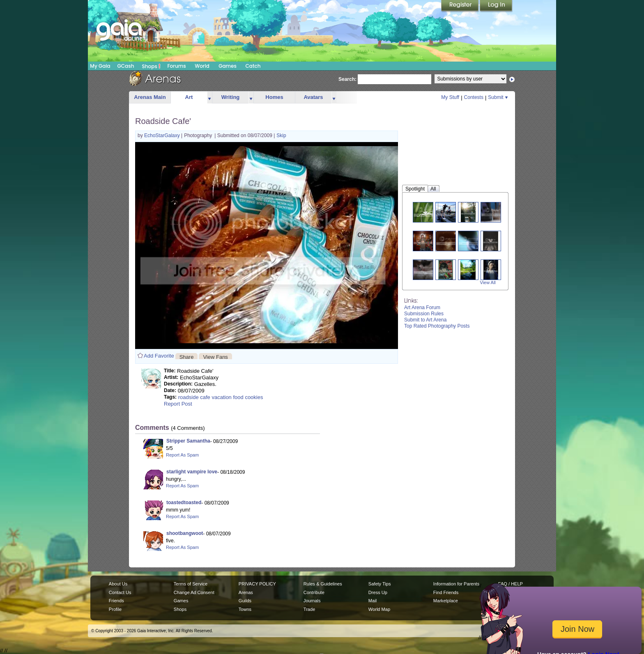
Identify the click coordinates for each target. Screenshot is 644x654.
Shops (151, 66)
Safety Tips (380, 584)
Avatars (313, 97)
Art (189, 97)
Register (460, 6)
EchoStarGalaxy (163, 135)
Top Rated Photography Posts (437, 326)
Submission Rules (424, 314)
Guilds (245, 601)
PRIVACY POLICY (257, 584)
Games (228, 66)
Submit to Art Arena (425, 320)
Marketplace (446, 601)
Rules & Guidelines (323, 584)
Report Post (178, 404)
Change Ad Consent (194, 592)
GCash (126, 66)
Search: (347, 79)
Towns (245, 609)
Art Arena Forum (422, 307)
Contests (474, 97)
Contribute (314, 592)
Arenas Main (150, 97)
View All (488, 282)
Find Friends (446, 592)
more (209, 98)
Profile (115, 609)
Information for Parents (456, 584)
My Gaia (100, 66)
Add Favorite (159, 356)
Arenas (246, 592)
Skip (281, 135)
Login (496, 6)
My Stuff (450, 97)
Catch (253, 66)
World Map (379, 609)
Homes (274, 97)
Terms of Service (191, 584)
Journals (312, 601)
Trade (309, 609)
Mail (373, 601)
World (202, 66)
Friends (116, 601)
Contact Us (120, 592)
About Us (118, 584)
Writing (231, 97)
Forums (176, 66)
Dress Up (378, 592)
